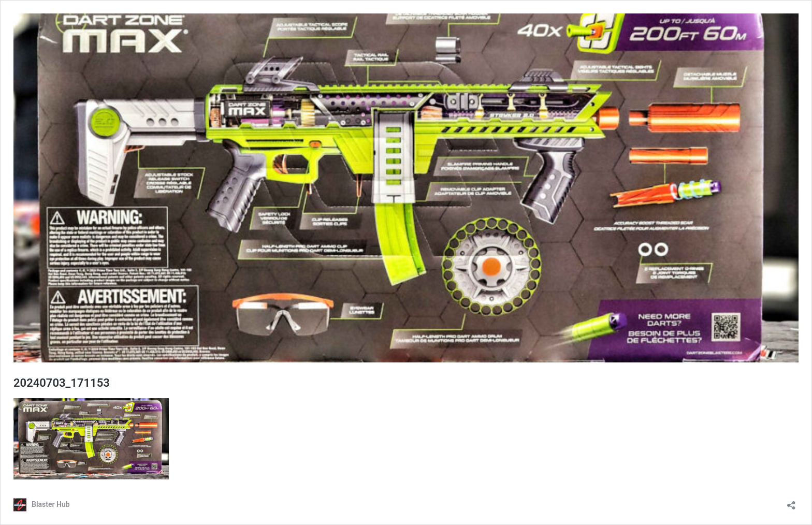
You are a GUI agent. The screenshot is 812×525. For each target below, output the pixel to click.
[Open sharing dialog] (791, 502)
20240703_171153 (62, 383)
